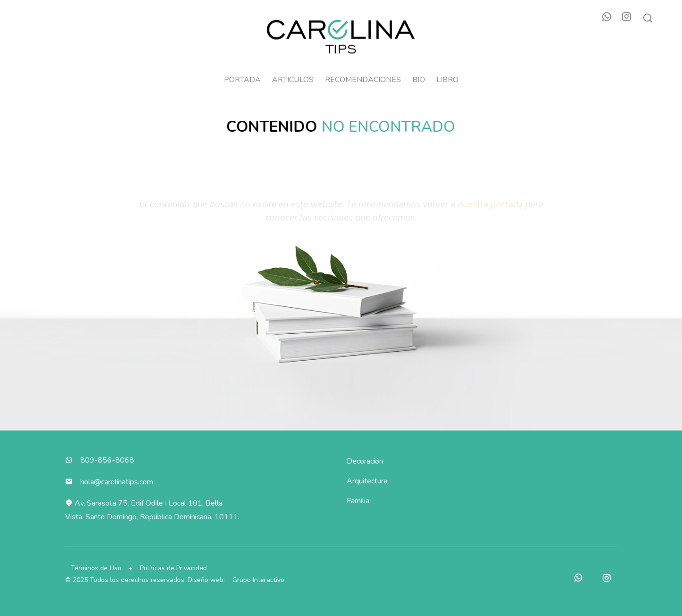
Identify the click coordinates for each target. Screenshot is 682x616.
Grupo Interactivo (258, 580)
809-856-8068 (107, 460)
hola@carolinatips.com (117, 482)
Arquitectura (367, 481)
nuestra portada (490, 208)
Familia (358, 501)
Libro (448, 76)
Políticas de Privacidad (173, 568)
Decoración (365, 461)
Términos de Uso (96, 568)
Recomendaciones (363, 76)
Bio (419, 76)
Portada (242, 76)
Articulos (293, 76)
